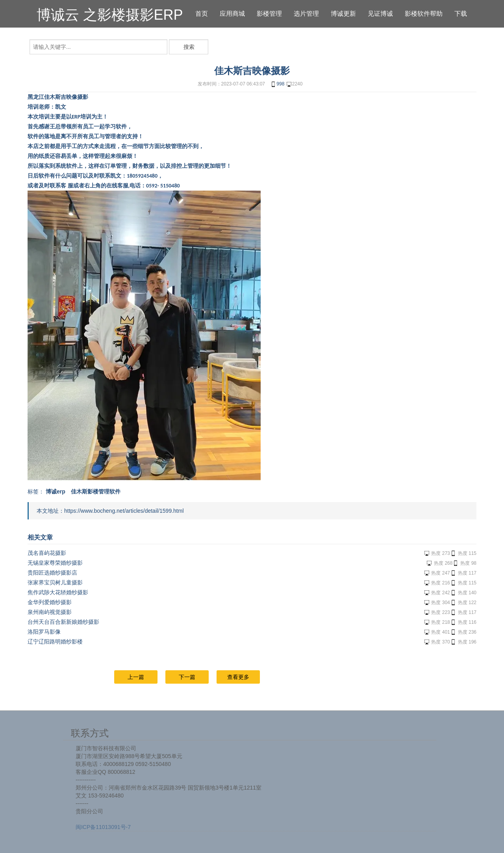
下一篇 (187, 677)
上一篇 (136, 677)
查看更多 (238, 677)
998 (277, 84)
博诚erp (56, 491)
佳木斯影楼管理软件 (96, 491)
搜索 (189, 47)
